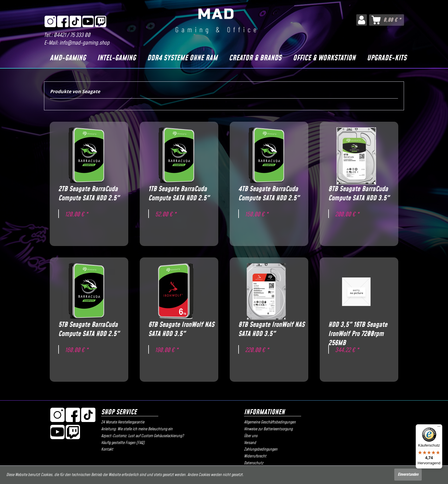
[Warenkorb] (387, 20)
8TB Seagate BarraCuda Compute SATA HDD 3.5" (359, 194)
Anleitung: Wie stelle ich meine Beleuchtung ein (137, 429)
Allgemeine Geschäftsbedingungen (270, 422)
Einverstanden (408, 475)
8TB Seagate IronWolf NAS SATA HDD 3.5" (271, 329)
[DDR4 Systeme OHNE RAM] (182, 58)
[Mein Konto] (362, 20)
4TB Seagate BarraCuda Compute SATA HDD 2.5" (269, 194)
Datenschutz (254, 463)
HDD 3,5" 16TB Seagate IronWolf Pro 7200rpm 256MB (358, 329)
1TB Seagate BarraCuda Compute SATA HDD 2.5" (179, 194)
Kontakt (107, 449)
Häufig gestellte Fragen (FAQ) (123, 443)
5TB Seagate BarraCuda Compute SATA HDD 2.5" (89, 329)
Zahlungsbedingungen (261, 449)
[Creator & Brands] (255, 58)
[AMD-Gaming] (68, 58)
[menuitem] (362, 20)
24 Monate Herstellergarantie (123, 422)
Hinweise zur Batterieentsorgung (268, 429)
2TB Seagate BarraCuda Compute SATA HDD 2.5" (89, 194)
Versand (250, 443)
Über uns (251, 436)
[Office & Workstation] (324, 58)
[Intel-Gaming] (116, 58)
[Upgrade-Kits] (387, 58)
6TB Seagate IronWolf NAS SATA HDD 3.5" (181, 329)
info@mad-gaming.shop (84, 43)
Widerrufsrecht (255, 456)
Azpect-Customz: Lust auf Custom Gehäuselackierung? (142, 436)
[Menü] (439, 428)
